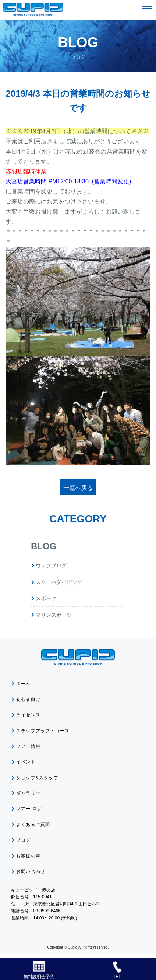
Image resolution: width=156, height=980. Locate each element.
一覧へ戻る (78, 488)
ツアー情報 (28, 746)
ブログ (24, 840)
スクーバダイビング (59, 582)
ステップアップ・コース (43, 731)
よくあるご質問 (33, 825)
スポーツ (46, 598)
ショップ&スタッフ (37, 778)
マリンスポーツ (54, 615)
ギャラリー (28, 793)
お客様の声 (28, 856)
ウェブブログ (51, 565)
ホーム (24, 684)
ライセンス (28, 715)
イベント (26, 762)
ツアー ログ (29, 809)
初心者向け (28, 699)
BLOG (44, 546)
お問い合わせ (31, 871)
